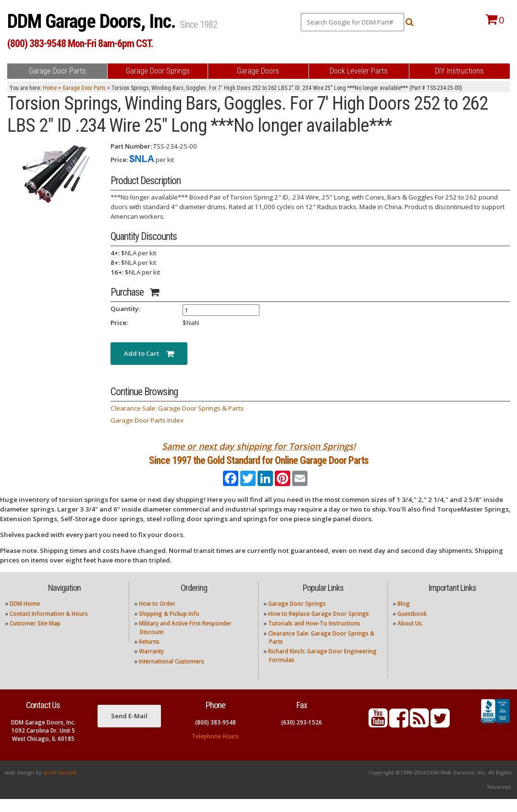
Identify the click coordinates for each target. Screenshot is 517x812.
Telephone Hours (215, 749)
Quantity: (125, 309)
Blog (404, 617)
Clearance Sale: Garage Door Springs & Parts (177, 408)
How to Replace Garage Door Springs (319, 626)
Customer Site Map (35, 636)
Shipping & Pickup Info (169, 626)
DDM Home (25, 617)
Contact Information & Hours (49, 626)
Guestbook (412, 626)
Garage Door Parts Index (147, 420)
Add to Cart (149, 353)
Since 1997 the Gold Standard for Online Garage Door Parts (259, 467)
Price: (119, 160)
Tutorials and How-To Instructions (314, 636)
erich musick (60, 786)
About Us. (410, 636)
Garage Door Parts (84, 88)
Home (50, 88)
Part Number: (131, 146)
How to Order (157, 617)
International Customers (172, 674)
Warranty (151, 664)
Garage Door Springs (297, 617)
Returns (149, 655)
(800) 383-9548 (215, 735)
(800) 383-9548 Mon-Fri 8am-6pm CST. (80, 44)
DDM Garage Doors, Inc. (93, 21)
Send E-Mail (129, 728)
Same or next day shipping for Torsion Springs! (259, 446)
